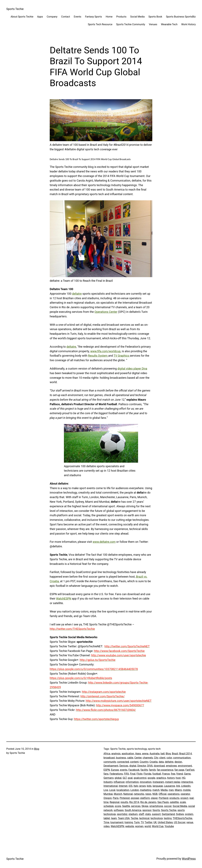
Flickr (140, 774)
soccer (168, 806)
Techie (134, 818)
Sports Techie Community (131, 24)
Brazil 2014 (186, 754)
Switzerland (168, 814)
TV (142, 822)
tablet (107, 818)
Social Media (137, 17)
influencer (119, 782)
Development (111, 766)
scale (183, 802)
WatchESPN (64, 599)
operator (185, 794)
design (178, 762)
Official (163, 794)
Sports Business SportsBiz (181, 17)
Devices (124, 766)
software (119, 810)
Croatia (153, 762)
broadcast (109, 758)
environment (185, 766)
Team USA (124, 818)
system (189, 814)
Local (112, 790)
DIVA (150, 766)
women (139, 826)
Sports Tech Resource (100, 24)
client (162, 758)
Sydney (180, 814)
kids (149, 786)
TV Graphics (122, 356)
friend (180, 774)
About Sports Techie (22, 17)
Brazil (175, 754)
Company (52, 17)
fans (106, 774)
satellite (174, 802)
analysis (116, 754)
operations (174, 794)
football (157, 774)
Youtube (169, 826)
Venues (153, 24)
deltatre (77, 294)
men (171, 790)
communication (182, 758)
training (129, 822)
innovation (146, 782)
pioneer (135, 798)
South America (133, 810)
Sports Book (155, 17)
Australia (154, 754)
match (156, 790)
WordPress (189, 859)
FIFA (126, 774)
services (136, 806)
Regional (115, 802)
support (156, 814)
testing (168, 818)
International (111, 786)
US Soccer (180, 822)
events (124, 770)
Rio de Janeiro (148, 802)
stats (148, 814)
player (154, 798)
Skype (145, 806)
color (169, 758)
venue (190, 822)
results (124, 802)
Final (133, 774)
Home (109, 17)
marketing (146, 790)
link (178, 786)
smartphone (156, 806)
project (184, 798)
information (132, 782)
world (148, 826)
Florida (147, 774)
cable (130, 758)
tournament (117, 822)
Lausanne (169, 786)
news (148, 794)
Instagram (158, 782)
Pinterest (125, 798)
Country (144, 762)
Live (106, 790)
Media (164, 790)
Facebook (134, 770)
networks (139, 794)
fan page (179, 770)
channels (148, 758)
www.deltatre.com (104, 542)
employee (171, 766)
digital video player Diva (132, 369)
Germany (108, 778)
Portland (164, 798)
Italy (136, 786)
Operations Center (106, 312)
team (114, 818)
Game (187, 774)
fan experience (165, 770)
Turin (137, 822)
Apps (40, 17)
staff (141, 814)
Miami (178, 790)
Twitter (149, 822)
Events (78, 17)
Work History (189, 24)
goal (130, 778)
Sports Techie (15, 9)
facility (144, 770)
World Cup (158, 826)
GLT (125, 778)
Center (138, 758)
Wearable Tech (169, 24)
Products (121, 17)
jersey (142, 786)
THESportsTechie (182, 818)
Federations (116, 774)
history (171, 778)
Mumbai (108, 794)
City (156, 758)
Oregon (108, 798)
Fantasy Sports (94, 17)
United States (165, 822)
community (110, 762)
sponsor (147, 810)
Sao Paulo (163, 802)
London (135, 790)
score (118, 806)
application (128, 754)
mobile (187, 790)
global (118, 778)
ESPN (107, 770)
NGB (155, 794)
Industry (108, 782)
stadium (133, 814)
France (166, 774)
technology (157, 818)
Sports (156, 810)
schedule (109, 806)
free (173, 774)
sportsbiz (122, 814)
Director (142, 766)
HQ (184, 778)
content (134, 762)
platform (145, 798)
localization (123, 790)
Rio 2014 (134, 802)
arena (145, 754)
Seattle (126, 806)
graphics (161, 778)
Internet (123, 786)
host (178, 778)
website (130, 826)
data (161, 762)
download (159, 766)
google (151, 778)
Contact (66, 17)
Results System (98, 356)
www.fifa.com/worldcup (105, 351)
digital (133, 766)
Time (106, 822)
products (174, 798)
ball (163, 754)
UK (155, 822)
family (152, 770)
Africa (107, 754)
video (107, 826)
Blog (37, 749)
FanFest (190, 770)
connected (123, 762)
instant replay (173, 782)
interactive (187, 782)
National (128, 794)
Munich (118, 794)
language (158, 786)
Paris (116, 798)
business (121, 758)
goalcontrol (140, 778)
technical (144, 818)
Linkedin (186, 786)
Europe (115, 770)
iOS (131, 786)
